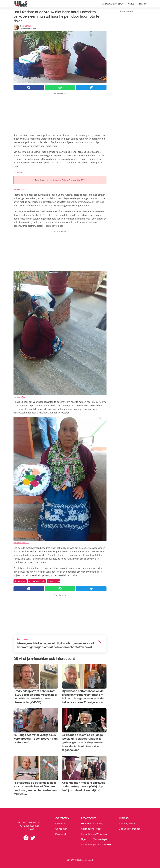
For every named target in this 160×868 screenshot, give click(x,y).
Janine (28, 26)
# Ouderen (20, 581)
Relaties (142, 4)
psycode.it (61, 834)
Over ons (60, 824)
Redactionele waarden (94, 834)
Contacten (61, 829)
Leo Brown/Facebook (21, 189)
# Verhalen (54, 581)
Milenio (20, 172)
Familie (130, 4)
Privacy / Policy (127, 824)
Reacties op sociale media (96, 845)
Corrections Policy (91, 829)
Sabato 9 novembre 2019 (74, 180)
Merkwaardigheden (112, 4)
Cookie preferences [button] (130, 829)
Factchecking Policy (92, 824)
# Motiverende (37, 581)
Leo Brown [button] (54, 180)
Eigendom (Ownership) (94, 839)
